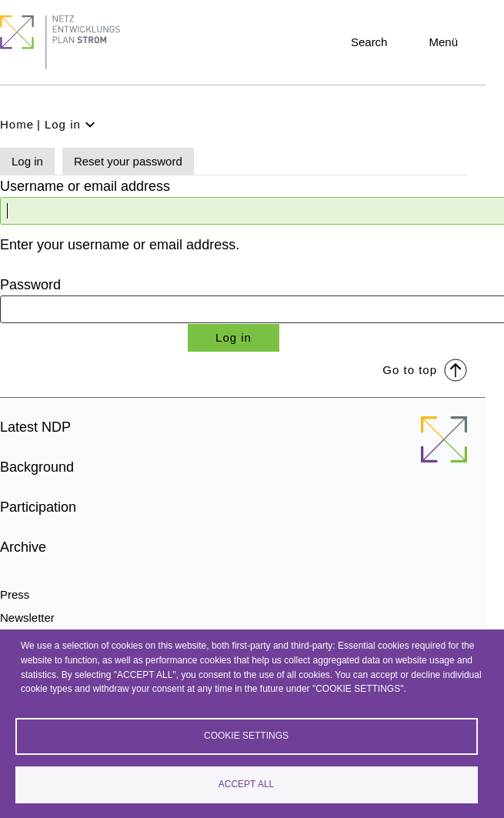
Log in (27, 161)
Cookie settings (246, 736)
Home (17, 124)
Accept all (246, 784)
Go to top (425, 369)
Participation (38, 507)
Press (15, 594)
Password (30, 285)
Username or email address (85, 186)
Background (37, 467)
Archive (23, 547)
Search (369, 42)
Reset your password (128, 161)
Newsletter (27, 618)
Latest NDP (35, 427)
